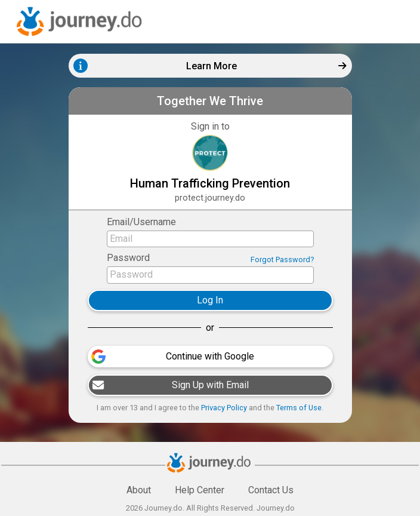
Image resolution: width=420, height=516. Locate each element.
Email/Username (141, 222)
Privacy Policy (224, 408)
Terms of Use (299, 408)
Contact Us (271, 490)
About (139, 490)
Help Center (200, 490)
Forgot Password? (282, 259)
